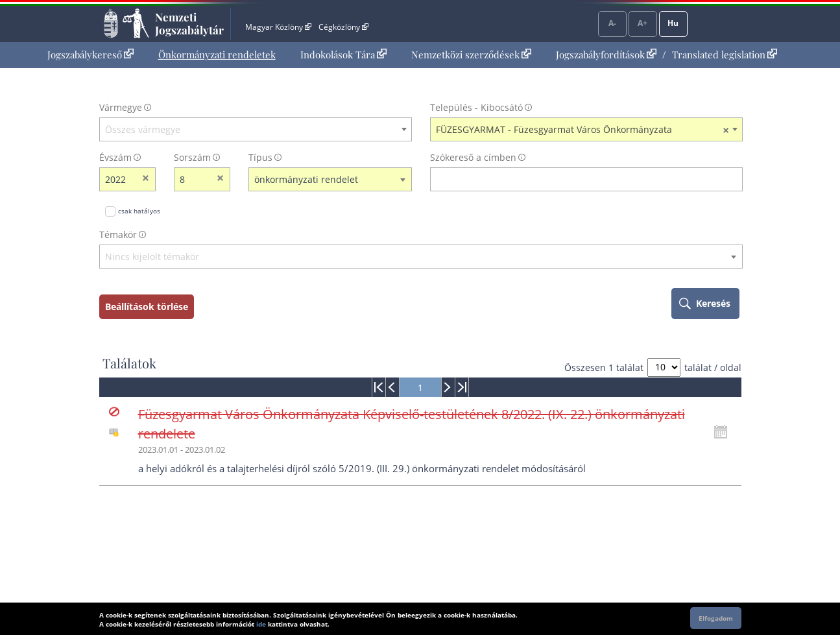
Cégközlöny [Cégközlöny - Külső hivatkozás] (343, 27)
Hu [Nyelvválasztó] (673, 23)
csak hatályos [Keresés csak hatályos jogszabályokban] (139, 211)
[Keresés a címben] (578, 179)
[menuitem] (90, 55)
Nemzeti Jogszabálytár (189, 23)
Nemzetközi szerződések (471, 54)
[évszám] (119, 179)
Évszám (115, 157)
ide (261, 624)
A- (612, 23)
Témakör (118, 234)
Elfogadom (716, 618)
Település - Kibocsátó (476, 107)
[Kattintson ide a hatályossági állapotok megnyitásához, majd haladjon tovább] (724, 432)
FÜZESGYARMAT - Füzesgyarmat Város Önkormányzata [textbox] (582, 130)
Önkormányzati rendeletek (217, 54)
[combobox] (256, 130)
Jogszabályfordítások (606, 54)
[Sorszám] (194, 179)
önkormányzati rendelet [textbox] (306, 179)
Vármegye (121, 107)
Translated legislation (725, 54)
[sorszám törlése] (221, 179)
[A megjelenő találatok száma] (664, 367)
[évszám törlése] (146, 179)
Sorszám (192, 157)
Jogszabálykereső (90, 54)
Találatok (129, 363)
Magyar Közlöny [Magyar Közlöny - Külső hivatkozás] (278, 27)
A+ (642, 23)
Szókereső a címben (473, 157)
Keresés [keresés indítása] (713, 303)
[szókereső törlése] (733, 179)
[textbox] (256, 130)
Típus (260, 157)
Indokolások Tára (343, 54)
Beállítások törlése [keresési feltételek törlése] (147, 306)
